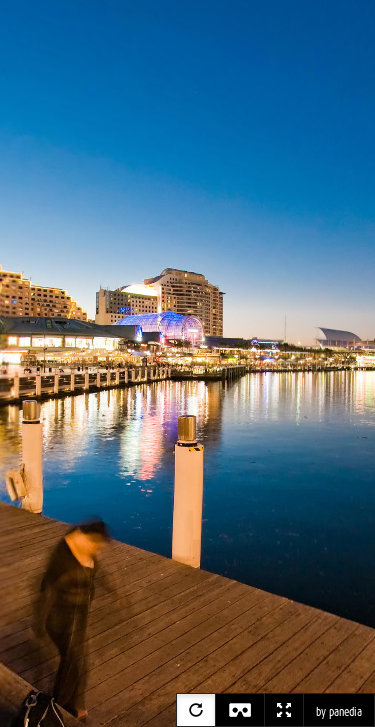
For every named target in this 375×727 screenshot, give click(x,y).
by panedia (339, 712)
